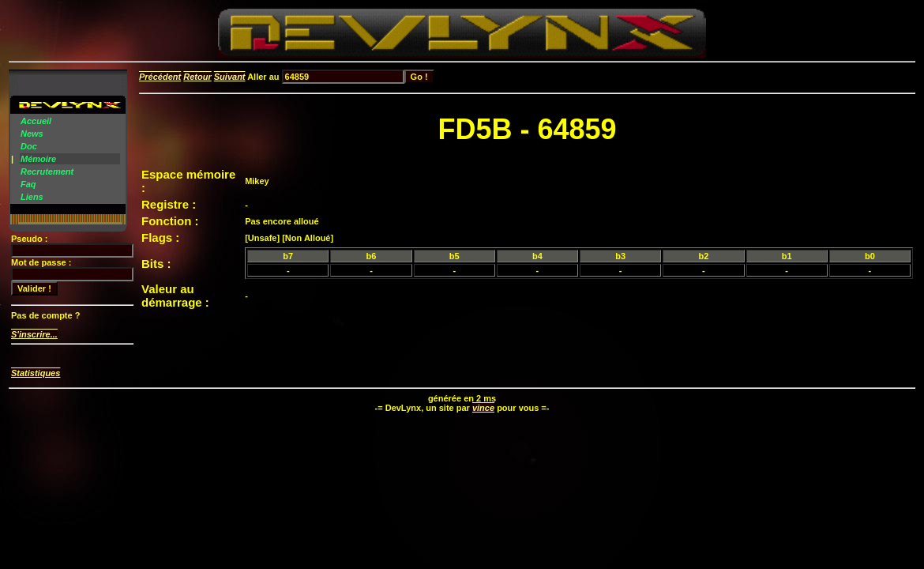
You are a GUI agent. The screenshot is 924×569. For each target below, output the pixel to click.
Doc (29, 146)
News (32, 134)
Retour (197, 77)
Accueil (36, 121)
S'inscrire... (34, 334)
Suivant (230, 77)
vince (483, 408)
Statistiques (36, 373)
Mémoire (38, 159)
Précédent (160, 77)
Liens (32, 197)
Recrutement (47, 171)
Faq (28, 184)
